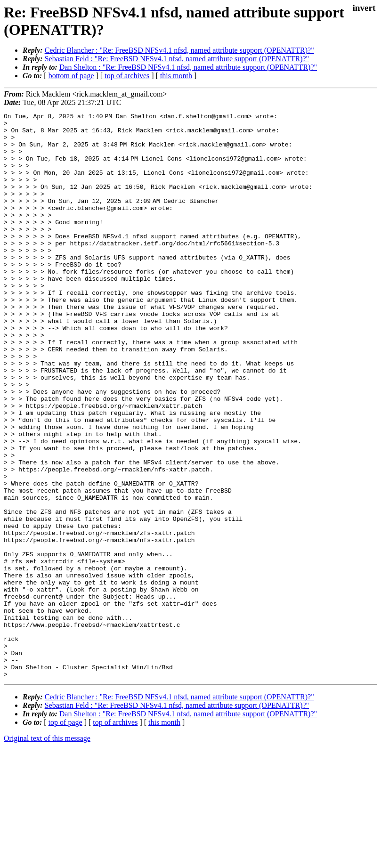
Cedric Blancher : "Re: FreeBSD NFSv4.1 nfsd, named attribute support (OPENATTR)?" (179, 50)
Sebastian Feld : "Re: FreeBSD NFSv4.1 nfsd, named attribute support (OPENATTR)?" (177, 59)
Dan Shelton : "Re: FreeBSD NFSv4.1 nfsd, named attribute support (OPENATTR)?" (188, 67)
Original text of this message (47, 851)
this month (176, 76)
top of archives (127, 76)
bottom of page (71, 76)
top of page (65, 835)
